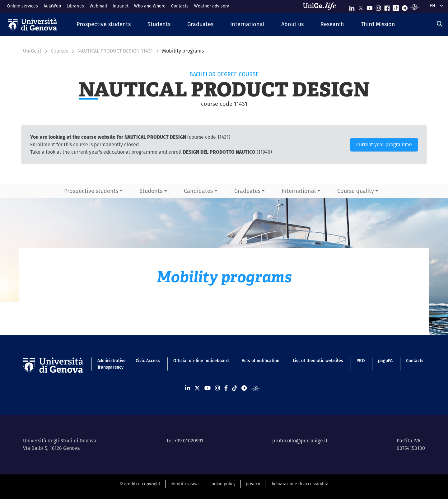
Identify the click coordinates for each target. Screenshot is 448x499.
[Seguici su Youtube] (370, 7)
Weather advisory (212, 6)
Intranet (121, 6)
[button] (104, 24)
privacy (253, 484)
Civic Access (148, 361)
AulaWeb (52, 6)
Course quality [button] (356, 191)
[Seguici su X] (361, 7)
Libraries (75, 6)
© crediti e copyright (140, 484)
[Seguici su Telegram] (405, 7)
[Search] (440, 24)
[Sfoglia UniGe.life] (322, 6)
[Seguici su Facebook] (387, 7)
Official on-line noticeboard (201, 361)
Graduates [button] (247, 191)
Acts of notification (261, 361)
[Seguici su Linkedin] (352, 7)
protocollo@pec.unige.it (300, 441)
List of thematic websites (318, 361)
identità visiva (185, 484)
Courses (59, 51)
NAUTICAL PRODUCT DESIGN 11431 (115, 51)
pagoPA (385, 361)
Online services (23, 6)
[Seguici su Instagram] (378, 7)
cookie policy (222, 484)
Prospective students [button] (91, 191)
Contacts (180, 6)
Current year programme (384, 145)
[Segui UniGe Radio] (415, 7)
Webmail (98, 6)
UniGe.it (32, 51)
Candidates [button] (198, 191)
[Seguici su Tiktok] (396, 7)
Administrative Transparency (110, 364)
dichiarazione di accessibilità (299, 484)
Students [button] (151, 191)
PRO (361, 361)
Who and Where (150, 6)
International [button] (299, 191)
